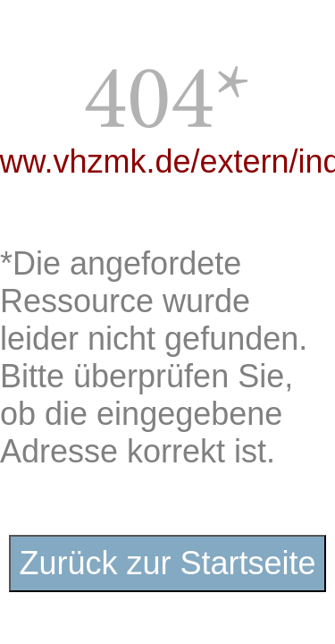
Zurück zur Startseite (167, 563)
